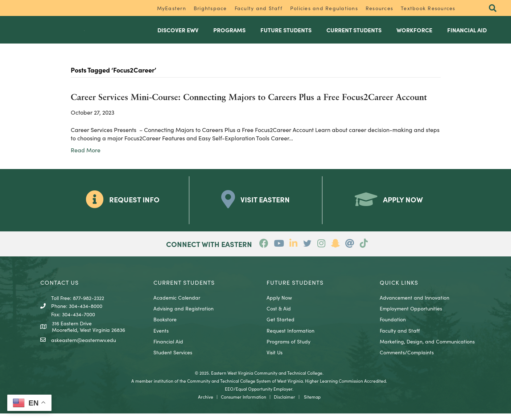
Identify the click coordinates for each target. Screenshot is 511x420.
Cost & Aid (279, 315)
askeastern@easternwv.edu (84, 347)
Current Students (354, 33)
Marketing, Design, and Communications (427, 348)
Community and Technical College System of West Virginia (245, 387)
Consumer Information (244, 403)
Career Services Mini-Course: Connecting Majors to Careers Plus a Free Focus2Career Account (249, 105)
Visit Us (275, 359)
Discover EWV (178, 33)
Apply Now (279, 304)
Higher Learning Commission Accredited (345, 387)
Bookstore (165, 326)
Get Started (281, 326)
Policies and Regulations (324, 8)
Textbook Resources (428, 8)
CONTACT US (59, 289)
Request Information (290, 337)
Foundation (393, 326)
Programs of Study (289, 348)
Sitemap (312, 403)
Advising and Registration (184, 315)
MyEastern (172, 8)
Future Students (286, 33)
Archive (206, 403)
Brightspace (210, 8)
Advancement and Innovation (415, 304)
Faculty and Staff (259, 8)
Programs (229, 33)
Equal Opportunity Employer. (265, 395)
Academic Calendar (177, 304)
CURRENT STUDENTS (184, 289)
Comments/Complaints (407, 359)
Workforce (414, 33)
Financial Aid (467, 33)
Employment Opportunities (411, 315)
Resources (379, 8)
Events (161, 337)
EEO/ (230, 395)
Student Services (173, 359)
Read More (86, 157)
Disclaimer (285, 403)
